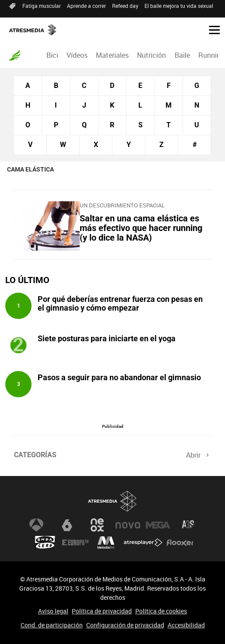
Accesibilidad (186, 625)
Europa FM (75, 542)
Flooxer (180, 542)
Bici (52, 55)
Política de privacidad (102, 611)
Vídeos (77, 55)
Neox (97, 525)
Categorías (35, 455)
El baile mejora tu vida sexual (179, 6)
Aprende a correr (86, 6)
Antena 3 (36, 525)
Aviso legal (53, 611)
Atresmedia (112, 501)
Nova (128, 525)
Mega (158, 525)
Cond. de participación (52, 625)
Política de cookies (161, 611)
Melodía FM (106, 542)
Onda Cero (45, 542)
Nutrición (151, 55)
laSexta (67, 525)
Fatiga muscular (42, 6)
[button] (211, 29)
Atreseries (189, 525)
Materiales (112, 55)
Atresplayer (143, 542)
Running (211, 55)
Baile (182, 55)
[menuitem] (52, 55)
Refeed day (125, 6)
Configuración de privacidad (125, 625)
